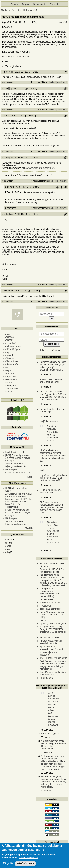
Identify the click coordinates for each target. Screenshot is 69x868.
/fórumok (10, 358)
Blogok (25, 4)
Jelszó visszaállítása (50, 350)
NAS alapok (11, 469)
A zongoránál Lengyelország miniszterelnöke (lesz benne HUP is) (50, 592)
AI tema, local (46, 678)
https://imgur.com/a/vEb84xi (16, 57)
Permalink (65, 72)
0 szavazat (8, 82)
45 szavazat (47, 730)
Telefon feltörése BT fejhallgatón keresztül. (16, 465)
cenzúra (44, 620)
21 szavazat (47, 791)
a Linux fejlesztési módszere (48, 654)
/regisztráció (11, 376)
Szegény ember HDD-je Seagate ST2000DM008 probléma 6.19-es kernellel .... (53, 631)
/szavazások (11, 379)
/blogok (9, 340)
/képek (9, 370)
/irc (7, 367)
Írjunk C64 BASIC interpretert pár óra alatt (51, 648)
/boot (8, 334)
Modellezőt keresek (15, 452)
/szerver (9, 383)
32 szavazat (47, 773)
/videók (9, 392)
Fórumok (54, 4)
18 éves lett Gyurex (49, 638)
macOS (33, 10)
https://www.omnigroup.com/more (38, 168)
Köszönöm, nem (25, 865)
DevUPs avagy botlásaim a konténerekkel (53, 673)
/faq (7, 352)
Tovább (29, 477)
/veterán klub (12, 389)
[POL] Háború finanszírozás (53, 658)
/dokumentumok (13, 346)
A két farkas (46, 606)
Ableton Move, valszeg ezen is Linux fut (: (51, 642)
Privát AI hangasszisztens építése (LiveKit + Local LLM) (52, 615)
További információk (29, 859)
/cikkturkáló (11, 343)
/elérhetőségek (13, 349)
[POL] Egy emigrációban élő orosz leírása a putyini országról (18, 458)
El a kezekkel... (47, 599)
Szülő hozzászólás (61, 187)
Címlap (14, 4)
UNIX (24, 10)
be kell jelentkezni (58, 82)
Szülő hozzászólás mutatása (65, 187)
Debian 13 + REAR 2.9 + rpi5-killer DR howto (52, 571)
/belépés (9, 337)
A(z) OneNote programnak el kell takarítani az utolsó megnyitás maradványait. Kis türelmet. (53, 665)
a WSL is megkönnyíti (50, 603)
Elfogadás (8, 865)
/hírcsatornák (12, 364)
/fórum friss (11, 355)
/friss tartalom (12, 361)
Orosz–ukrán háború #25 (18, 473)
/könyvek (10, 374)
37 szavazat (47, 737)
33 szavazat (47, 752)
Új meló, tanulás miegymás (53, 624)
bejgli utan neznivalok (50, 609)
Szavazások (39, 4)
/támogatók (11, 386)
